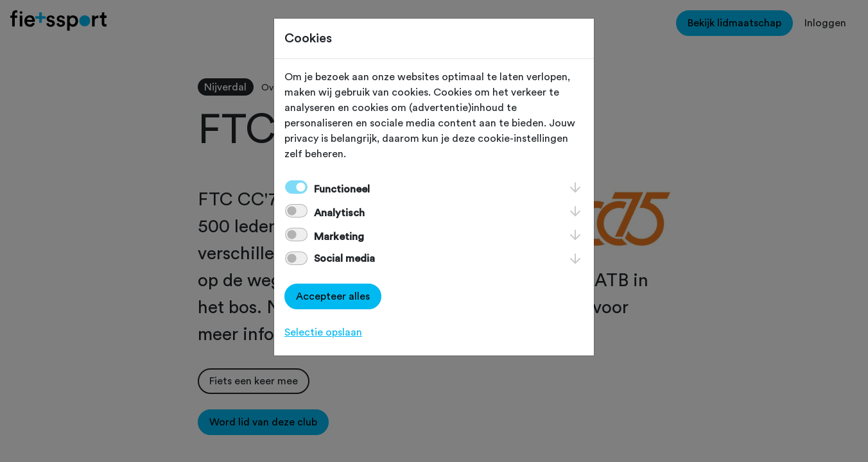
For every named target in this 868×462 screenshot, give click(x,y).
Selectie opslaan (323, 332)
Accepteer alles (333, 296)
